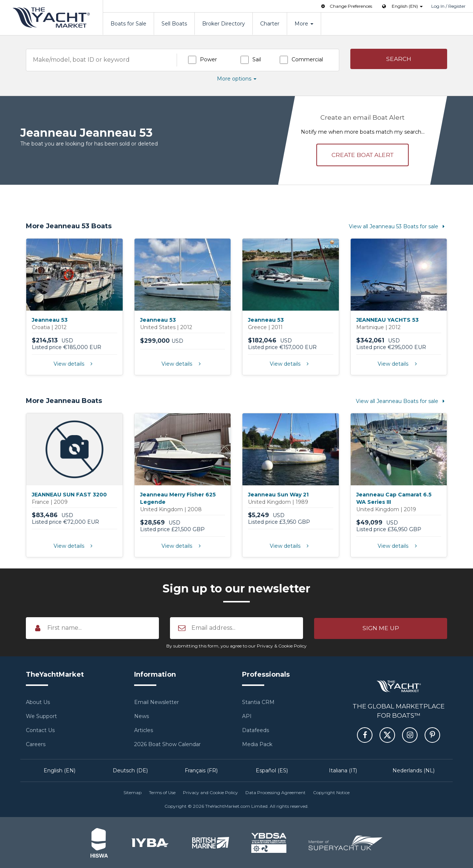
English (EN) (59, 770)
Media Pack (257, 744)
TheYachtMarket (51, 18)
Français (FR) (201, 770)
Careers (36, 744)
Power (208, 59)
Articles (144, 730)
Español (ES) (272, 770)
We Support (41, 716)
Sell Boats (174, 24)
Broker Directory (224, 24)
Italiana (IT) (343, 770)
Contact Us (40, 730)
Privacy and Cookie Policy (210, 792)
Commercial (307, 59)
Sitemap (132, 792)
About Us (38, 702)
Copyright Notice (331, 792)
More (304, 24)
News (142, 716)
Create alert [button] (363, 154)
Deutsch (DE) (130, 770)
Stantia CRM (258, 702)
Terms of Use (162, 792)
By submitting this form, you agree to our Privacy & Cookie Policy (236, 645)
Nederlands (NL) (414, 770)
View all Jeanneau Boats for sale (401, 401)
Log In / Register (448, 6)
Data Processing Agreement (275, 792)
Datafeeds (256, 730)
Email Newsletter (156, 702)
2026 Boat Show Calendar (167, 744)
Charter (270, 24)
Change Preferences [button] (346, 6)
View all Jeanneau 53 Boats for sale (398, 226)
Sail (257, 59)
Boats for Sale (128, 24)
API (247, 716)
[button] (399, 59)
